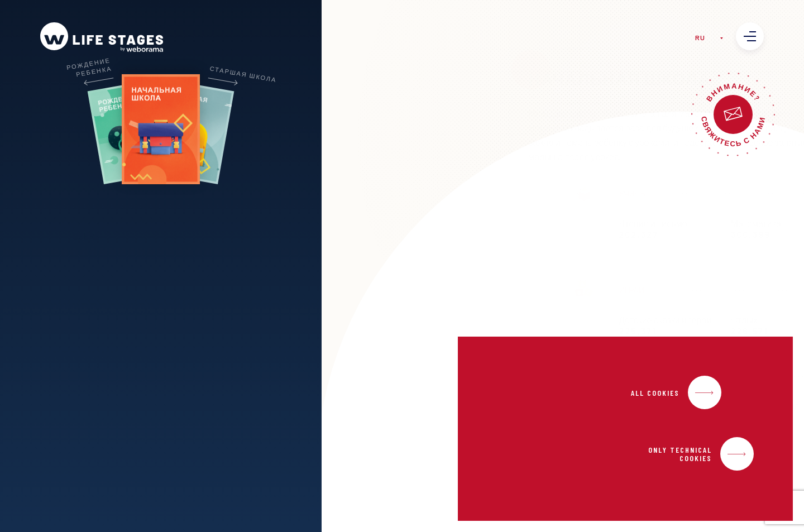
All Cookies (655, 393)
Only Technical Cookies (680, 454)
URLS (186, 236)
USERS (136, 236)
